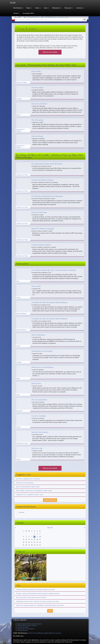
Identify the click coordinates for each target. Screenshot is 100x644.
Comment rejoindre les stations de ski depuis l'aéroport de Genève (36, 590)
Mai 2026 (50, 528)
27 (29, 545)
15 (35, 539)
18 (23, 542)
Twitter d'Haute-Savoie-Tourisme (27, 626)
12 (26, 539)
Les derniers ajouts (23, 627)
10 (40, 537)
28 (32, 545)
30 (37, 545)
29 (35, 545)
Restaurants (69, 8)
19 (26, 542)
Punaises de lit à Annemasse (26, 629)
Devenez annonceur (55, 633)
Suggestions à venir (50, 500)
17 (40, 539)
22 (35, 542)
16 (37, 539)
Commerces (80, 8)
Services (17, 13)
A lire (50, 611)
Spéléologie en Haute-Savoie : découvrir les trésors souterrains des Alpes (38, 601)
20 (29, 542)
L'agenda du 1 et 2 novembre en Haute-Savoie (30, 495)
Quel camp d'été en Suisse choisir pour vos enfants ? (31, 597)
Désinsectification (23, 630)
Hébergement (57, 8)
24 (40, 542)
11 (23, 539)
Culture (38, 8)
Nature (29, 8)
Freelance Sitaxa (33, 633)
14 (32, 539)
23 (37, 542)
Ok (85, 20)
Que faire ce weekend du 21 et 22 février (28, 479)
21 (32, 542)
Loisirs (46, 8)
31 (40, 545)
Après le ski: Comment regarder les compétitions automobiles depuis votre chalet (40, 605)
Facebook (22, 512)
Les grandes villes (29, 13)
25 (23, 545)
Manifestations (18, 8)
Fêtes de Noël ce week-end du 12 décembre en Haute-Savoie (34, 491)
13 (29, 539)
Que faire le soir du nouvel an (25, 483)
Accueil (13, 3)
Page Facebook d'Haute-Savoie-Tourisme (29, 624)
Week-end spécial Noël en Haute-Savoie (28, 487)
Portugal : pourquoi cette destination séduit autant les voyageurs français (38, 594)
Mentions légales (44, 633)
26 (26, 545)
